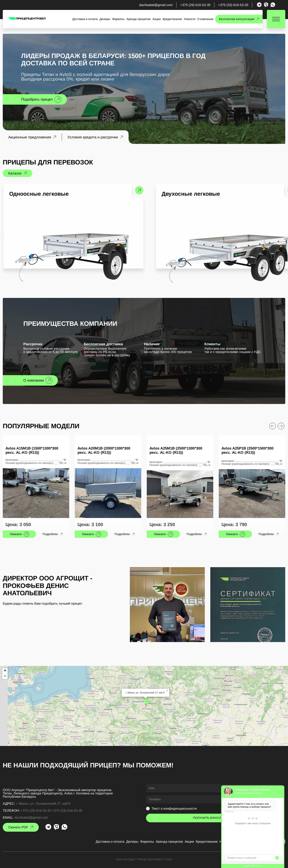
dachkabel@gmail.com (156, 5)
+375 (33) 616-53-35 (233, 5)
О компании (205, 19)
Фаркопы (118, 19)
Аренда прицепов (138, 19)
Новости (190, 19)
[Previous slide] (273, 426)
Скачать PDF (18, 827)
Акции (157, 19)
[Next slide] (281, 426)
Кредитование (172, 19)
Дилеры (105, 19)
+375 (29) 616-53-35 (195, 5)
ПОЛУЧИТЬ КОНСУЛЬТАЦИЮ (214, 818)
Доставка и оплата (85, 19)
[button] (147, 702)
